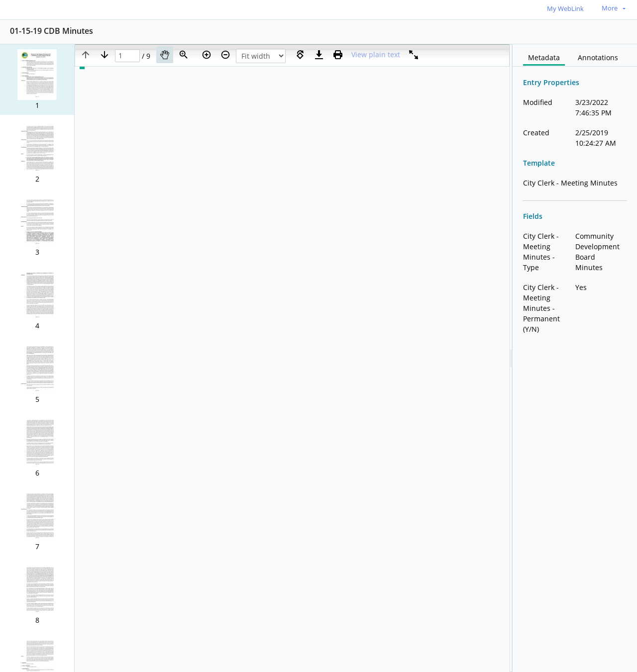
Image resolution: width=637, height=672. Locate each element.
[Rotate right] (300, 55)
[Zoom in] (207, 55)
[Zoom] (184, 55)
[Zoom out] (225, 55)
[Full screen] (414, 55)
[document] (575, 358)
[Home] (52, 9)
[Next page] (105, 55)
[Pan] (165, 55)
